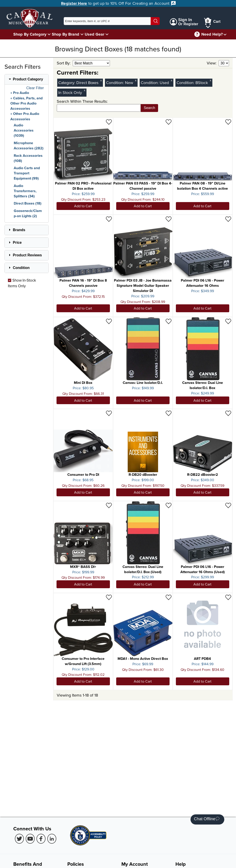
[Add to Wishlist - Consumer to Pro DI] (109, 413)
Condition (21, 268)
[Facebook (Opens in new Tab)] (41, 839)
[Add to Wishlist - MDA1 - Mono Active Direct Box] (169, 597)
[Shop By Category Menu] (49, 34)
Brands (19, 230)
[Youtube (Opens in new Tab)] (30, 839)
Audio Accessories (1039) (24, 130)
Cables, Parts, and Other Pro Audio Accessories (26, 103)
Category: (67, 83)
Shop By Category (30, 34)
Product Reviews (27, 255)
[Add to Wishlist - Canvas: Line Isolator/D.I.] (169, 321)
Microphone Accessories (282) (29, 146)
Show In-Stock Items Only (22, 283)
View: (212, 63)
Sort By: (64, 63)
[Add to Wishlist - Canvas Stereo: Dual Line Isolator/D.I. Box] (228, 321)
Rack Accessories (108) (28, 158)
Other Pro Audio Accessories (25, 116)
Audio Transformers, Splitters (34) (25, 191)
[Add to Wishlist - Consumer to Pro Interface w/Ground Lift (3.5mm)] (109, 597)
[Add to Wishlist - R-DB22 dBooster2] (228, 413)
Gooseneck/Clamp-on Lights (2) (28, 213)
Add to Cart (83, 206)
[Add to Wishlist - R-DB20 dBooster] (169, 413)
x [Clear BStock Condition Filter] (211, 80)
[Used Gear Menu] (107, 34)
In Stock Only (70, 92)
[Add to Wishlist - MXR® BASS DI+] (109, 505)
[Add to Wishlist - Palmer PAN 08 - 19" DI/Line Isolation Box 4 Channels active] (228, 122)
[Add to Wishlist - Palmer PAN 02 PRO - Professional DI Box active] (109, 122)
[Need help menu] (225, 34)
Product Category (28, 79)
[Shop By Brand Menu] (82, 34)
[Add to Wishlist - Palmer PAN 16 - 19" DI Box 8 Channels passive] (109, 219)
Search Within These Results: (82, 101)
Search (149, 108)
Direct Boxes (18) (28, 203)
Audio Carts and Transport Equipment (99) (27, 173)
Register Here (74, 3)
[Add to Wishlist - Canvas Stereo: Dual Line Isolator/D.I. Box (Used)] (169, 505)
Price (17, 243)
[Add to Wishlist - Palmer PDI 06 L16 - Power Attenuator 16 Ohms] (228, 219)
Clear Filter (35, 88)
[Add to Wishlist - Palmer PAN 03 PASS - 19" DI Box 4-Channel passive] (169, 122)
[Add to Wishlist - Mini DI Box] (109, 321)
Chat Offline (207, 819)
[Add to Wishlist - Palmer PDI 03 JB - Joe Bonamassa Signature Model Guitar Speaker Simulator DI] (169, 219)
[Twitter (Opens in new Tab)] (19, 839)
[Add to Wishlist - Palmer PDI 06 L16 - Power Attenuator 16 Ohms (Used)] (228, 505)
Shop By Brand (66, 34)
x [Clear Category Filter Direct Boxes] (101, 80)
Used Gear (94, 34)
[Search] (155, 21)
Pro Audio (21, 93)
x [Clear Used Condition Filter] (172, 80)
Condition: (116, 83)
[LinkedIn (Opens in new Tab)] (52, 839)
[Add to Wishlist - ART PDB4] (228, 597)
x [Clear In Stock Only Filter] (85, 90)
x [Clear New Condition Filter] (136, 80)
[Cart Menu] (208, 26)
